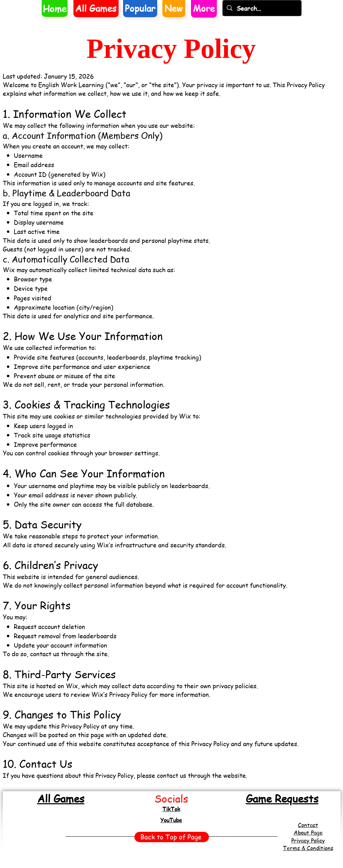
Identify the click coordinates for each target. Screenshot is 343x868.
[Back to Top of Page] (172, 837)
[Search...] (262, 8)
